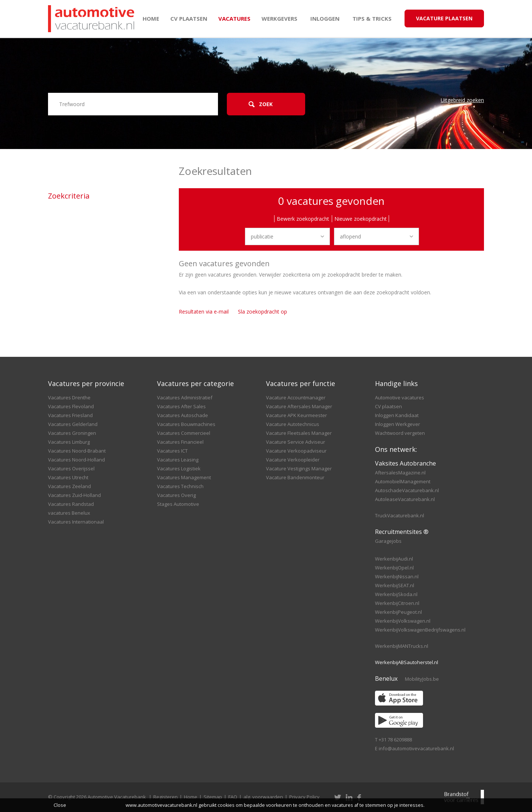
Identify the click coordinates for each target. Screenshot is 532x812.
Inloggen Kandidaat (397, 415)
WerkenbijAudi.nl (394, 559)
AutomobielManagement (403, 481)
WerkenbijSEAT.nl (395, 585)
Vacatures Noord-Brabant (77, 451)
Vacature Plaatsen (444, 18)
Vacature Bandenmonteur (295, 477)
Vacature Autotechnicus (293, 424)
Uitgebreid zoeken (462, 100)
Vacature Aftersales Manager (299, 406)
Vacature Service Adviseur (296, 442)
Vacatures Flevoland (71, 406)
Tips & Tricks (372, 18)
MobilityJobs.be (422, 679)
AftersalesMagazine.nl (400, 473)
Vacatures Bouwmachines (186, 424)
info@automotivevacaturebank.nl (416, 748)
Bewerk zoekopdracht (303, 219)
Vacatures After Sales (181, 406)
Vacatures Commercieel (184, 433)
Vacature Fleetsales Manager (299, 433)
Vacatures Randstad (71, 504)
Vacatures (234, 18)
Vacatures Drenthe (69, 397)
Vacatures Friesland (70, 415)
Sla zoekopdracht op (262, 312)
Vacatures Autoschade (183, 415)
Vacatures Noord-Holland (76, 460)
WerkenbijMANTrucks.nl (402, 646)
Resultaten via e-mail (204, 312)
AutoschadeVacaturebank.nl (407, 490)
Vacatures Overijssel (71, 468)
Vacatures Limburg (69, 442)
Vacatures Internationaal (76, 522)
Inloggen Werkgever (398, 424)
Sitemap (213, 797)
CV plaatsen (189, 18)
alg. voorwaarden (263, 797)
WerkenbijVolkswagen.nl (403, 621)
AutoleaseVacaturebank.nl (405, 499)
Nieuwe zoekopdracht (361, 219)
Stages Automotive (178, 504)
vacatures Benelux (69, 513)
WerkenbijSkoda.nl (396, 594)
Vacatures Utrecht (68, 477)
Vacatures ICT (172, 451)
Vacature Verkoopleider (293, 460)
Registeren (166, 797)
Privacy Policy (304, 797)
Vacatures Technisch (180, 486)
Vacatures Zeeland (69, 486)
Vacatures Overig (176, 495)
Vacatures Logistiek (179, 468)
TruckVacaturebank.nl (400, 515)
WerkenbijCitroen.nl (397, 603)
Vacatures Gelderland (73, 424)
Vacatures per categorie (195, 383)
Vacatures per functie (301, 383)
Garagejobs (388, 541)
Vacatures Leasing (178, 460)
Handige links (396, 383)
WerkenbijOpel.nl (394, 568)
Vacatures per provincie (86, 383)
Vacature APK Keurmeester (296, 415)
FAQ (233, 797)
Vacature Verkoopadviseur (296, 451)
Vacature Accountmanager (296, 397)
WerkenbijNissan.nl (397, 576)
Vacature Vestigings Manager (299, 468)
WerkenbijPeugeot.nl (398, 612)
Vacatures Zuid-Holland (74, 495)
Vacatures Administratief (185, 397)
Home (151, 18)
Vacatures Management (184, 477)
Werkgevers (279, 18)
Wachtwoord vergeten (400, 433)
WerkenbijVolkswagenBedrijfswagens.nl (420, 630)
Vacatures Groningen (72, 433)
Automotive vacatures (400, 397)
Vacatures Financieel (180, 442)
